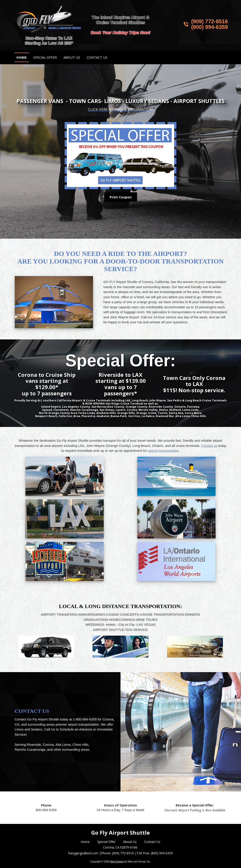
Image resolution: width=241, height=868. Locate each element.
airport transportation (163, 451)
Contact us (209, 446)
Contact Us (152, 842)
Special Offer (106, 842)
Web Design (117, 862)
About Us (130, 842)
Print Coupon (121, 197)
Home (85, 842)
